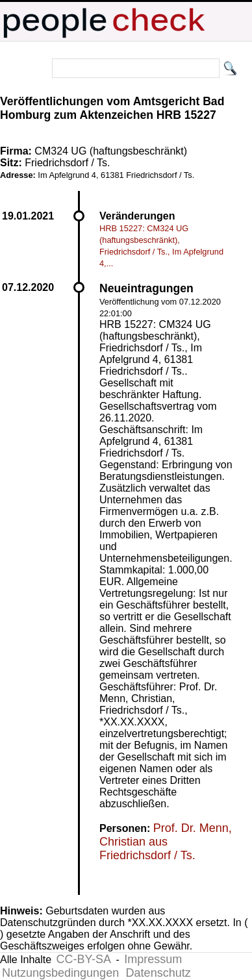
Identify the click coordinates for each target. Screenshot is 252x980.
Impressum (153, 959)
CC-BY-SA (84, 959)
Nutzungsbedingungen (60, 973)
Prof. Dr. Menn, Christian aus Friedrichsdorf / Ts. (166, 842)
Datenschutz (158, 973)
